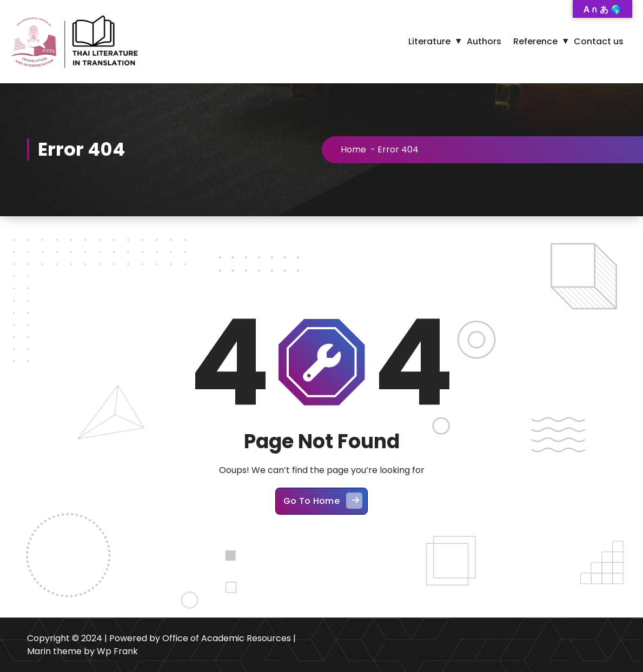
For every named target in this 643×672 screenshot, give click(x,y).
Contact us (599, 41)
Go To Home (323, 501)
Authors (484, 41)
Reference (535, 41)
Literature (429, 41)
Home (353, 149)
